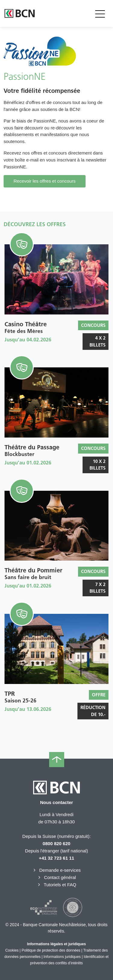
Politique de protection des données (51, 950)
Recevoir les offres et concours (45, 181)
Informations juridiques (62, 957)
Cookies (12, 950)
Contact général (56, 877)
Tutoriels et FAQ (56, 885)
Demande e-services (56, 870)
